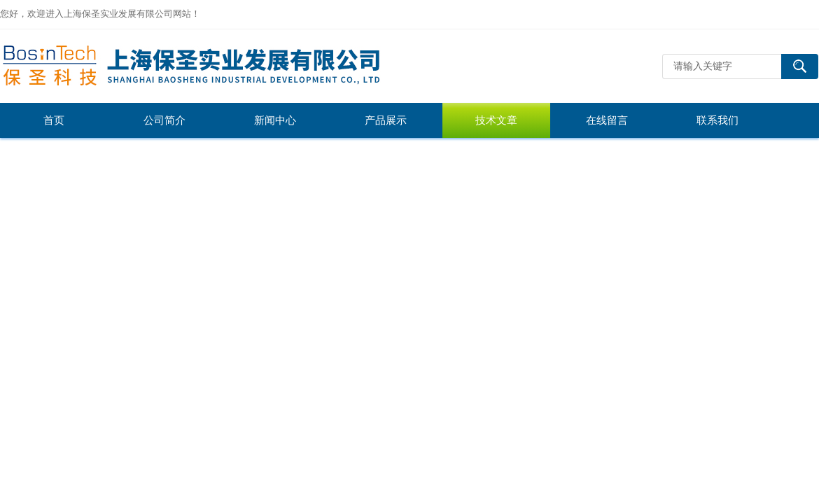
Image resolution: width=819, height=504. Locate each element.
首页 (54, 120)
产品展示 (386, 120)
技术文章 (496, 120)
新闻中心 (275, 120)
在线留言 (607, 120)
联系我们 (717, 120)
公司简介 (164, 120)
